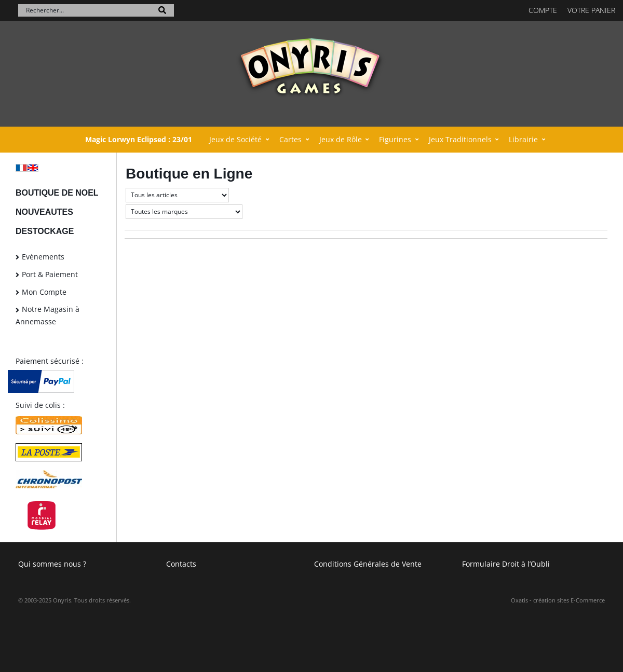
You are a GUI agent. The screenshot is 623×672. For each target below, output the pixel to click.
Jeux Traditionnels (460, 139)
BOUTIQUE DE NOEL (57, 193)
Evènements (43, 257)
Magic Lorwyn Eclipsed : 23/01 (139, 139)
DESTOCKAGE (45, 231)
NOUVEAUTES (44, 212)
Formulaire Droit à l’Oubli (506, 564)
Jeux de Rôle (341, 139)
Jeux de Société (235, 139)
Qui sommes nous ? (52, 564)
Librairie (523, 139)
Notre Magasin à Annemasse (48, 315)
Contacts (181, 564)
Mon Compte (44, 292)
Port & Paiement (50, 274)
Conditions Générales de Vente (368, 564)
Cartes (290, 139)
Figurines (395, 139)
